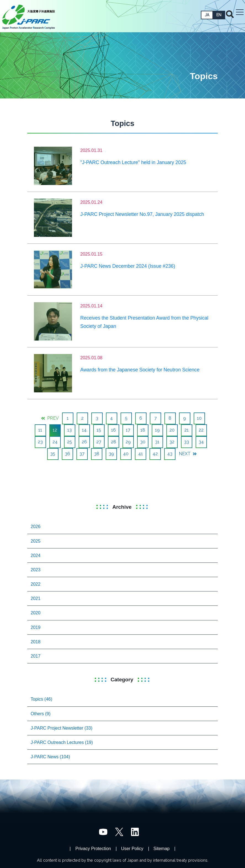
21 (187, 430)
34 (201, 442)
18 (143, 430)
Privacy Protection (93, 849)
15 (99, 430)
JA (207, 15)
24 (55, 442)
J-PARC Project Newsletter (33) (62, 728)
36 (67, 454)
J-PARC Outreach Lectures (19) (62, 742)
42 (155, 454)
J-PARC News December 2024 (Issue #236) (128, 266)
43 (170, 454)
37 (82, 454)
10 (199, 418)
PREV (50, 418)
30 (143, 442)
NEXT (188, 454)
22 (201, 430)
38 (97, 454)
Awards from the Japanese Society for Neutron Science (140, 370)
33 (187, 442)
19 (157, 430)
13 (70, 430)
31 (157, 442)
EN (219, 15)
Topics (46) (41, 699)
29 (128, 442)
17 (128, 430)
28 (114, 442)
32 (172, 442)
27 (99, 442)
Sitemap (162, 849)
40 (126, 454)
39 (111, 454)
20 (172, 430)
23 (40, 442)
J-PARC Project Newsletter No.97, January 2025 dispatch (142, 214)
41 (141, 454)
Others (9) (41, 714)
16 (114, 430)
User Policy (132, 849)
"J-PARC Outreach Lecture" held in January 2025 (133, 162)
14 (84, 430)
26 (84, 442)
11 (40, 430)
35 (53, 454)
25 (70, 442)
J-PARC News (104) (50, 757)
